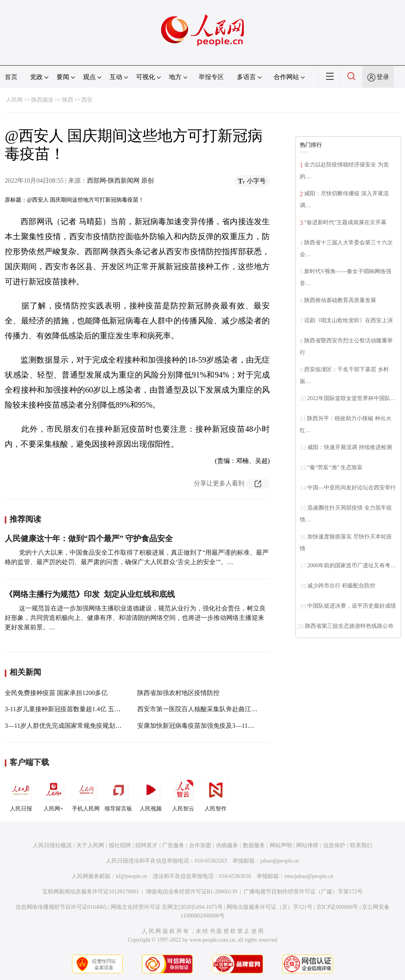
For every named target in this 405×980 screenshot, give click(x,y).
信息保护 (334, 845)
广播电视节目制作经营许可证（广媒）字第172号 (303, 892)
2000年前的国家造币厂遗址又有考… (352, 566)
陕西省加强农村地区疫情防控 (178, 693)
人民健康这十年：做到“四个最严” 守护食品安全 (89, 538)
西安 (87, 100)
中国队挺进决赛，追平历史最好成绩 (352, 606)
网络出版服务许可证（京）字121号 (270, 907)
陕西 (68, 100)
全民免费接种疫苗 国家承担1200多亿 (56, 693)
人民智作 (216, 794)
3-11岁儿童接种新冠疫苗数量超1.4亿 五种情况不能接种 (82, 709)
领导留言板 (118, 794)
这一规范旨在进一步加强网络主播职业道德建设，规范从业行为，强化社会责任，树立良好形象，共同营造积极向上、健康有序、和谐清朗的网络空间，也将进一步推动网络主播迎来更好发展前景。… (135, 618)
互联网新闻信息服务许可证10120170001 (91, 892)
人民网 (14, 100)
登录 (383, 77)
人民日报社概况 (52, 845)
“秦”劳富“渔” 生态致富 (335, 467)
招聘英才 (146, 845)
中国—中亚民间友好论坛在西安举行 (352, 488)
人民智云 (183, 794)
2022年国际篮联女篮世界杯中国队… (352, 398)
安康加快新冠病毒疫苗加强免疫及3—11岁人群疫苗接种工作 (221, 726)
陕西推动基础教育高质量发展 (340, 300)
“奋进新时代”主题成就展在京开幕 (345, 222)
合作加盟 (200, 845)
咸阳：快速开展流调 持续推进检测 (350, 447)
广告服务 (173, 845)
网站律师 (307, 845)
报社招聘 (120, 845)
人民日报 (21, 794)
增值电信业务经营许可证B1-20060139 (192, 892)
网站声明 (281, 845)
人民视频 (151, 794)
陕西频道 (42, 100)
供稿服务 (227, 845)
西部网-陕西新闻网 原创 (120, 180)
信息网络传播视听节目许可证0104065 (61, 907)
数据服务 (254, 845)
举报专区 (211, 77)
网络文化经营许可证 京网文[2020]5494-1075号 (167, 907)
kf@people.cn (132, 876)
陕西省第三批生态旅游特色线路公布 (349, 626)
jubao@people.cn (280, 861)
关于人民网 (90, 845)
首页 (11, 77)
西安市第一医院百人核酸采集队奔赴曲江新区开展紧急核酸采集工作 (232, 709)
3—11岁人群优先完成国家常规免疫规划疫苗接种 (73, 726)
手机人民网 (86, 794)
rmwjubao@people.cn (309, 876)
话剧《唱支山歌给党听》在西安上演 (348, 320)
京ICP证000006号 (337, 907)
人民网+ (53, 794)
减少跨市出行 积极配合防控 (341, 586)
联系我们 (361, 845)
